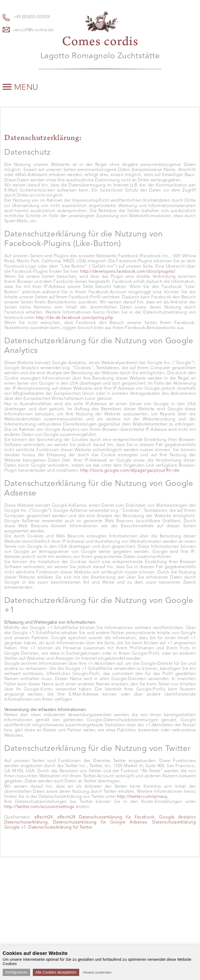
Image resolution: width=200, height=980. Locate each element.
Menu (21, 88)
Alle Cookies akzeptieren (56, 972)
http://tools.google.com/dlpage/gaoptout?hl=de (130, 471)
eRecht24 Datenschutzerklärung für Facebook (106, 817)
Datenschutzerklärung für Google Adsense (100, 822)
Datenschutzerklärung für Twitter (60, 827)
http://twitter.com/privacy (142, 797)
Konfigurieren (16, 972)
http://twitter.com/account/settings (39, 807)
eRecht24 (43, 817)
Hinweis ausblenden (97, 973)
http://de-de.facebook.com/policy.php (75, 318)
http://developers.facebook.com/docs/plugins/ (128, 272)
